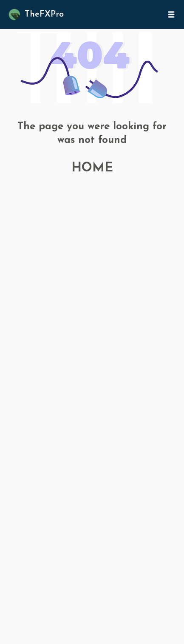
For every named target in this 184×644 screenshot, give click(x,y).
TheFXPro (44, 14)
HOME (92, 168)
